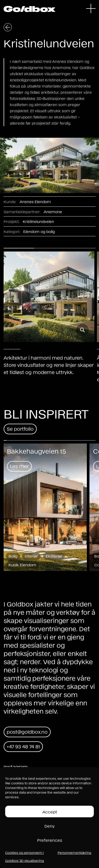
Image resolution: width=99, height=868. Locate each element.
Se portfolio (20, 429)
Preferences (50, 840)
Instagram (16, 767)
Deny (49, 826)
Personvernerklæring (74, 853)
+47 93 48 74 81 (23, 746)
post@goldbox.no (27, 732)
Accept (50, 812)
